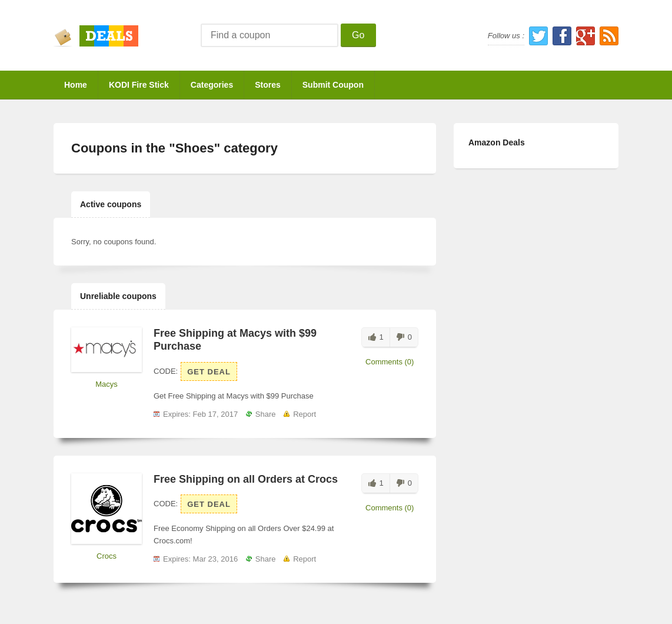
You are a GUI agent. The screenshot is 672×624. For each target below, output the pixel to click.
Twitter (538, 36)
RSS (609, 36)
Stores (268, 85)
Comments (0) (390, 362)
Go (358, 35)
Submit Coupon (333, 85)
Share (266, 414)
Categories (212, 85)
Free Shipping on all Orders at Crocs (246, 479)
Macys (107, 384)
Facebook (562, 36)
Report (305, 414)
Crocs (107, 556)
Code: (166, 371)
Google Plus (585, 36)
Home (76, 85)
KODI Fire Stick (139, 85)
